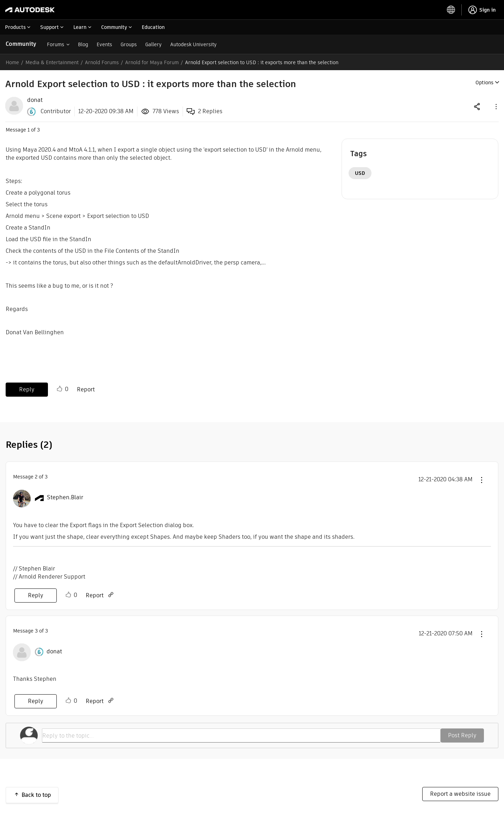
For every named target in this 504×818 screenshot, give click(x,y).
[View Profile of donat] (35, 100)
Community (21, 44)
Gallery (153, 44)
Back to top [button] (36, 795)
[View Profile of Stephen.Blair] (65, 497)
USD (360, 173)
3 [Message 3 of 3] (36, 631)
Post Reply (462, 735)
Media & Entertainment (52, 62)
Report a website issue (460, 794)
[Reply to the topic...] (241, 735)
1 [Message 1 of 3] (29, 130)
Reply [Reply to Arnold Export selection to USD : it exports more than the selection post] (27, 389)
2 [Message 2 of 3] (36, 477)
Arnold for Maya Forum (152, 62)
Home (12, 62)
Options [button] (484, 83)
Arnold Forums (102, 62)
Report (86, 389)
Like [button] (60, 389)
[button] (496, 106)
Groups (129, 44)
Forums (56, 44)
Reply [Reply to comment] (36, 595)
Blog (83, 44)
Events (104, 44)
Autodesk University (193, 44)
